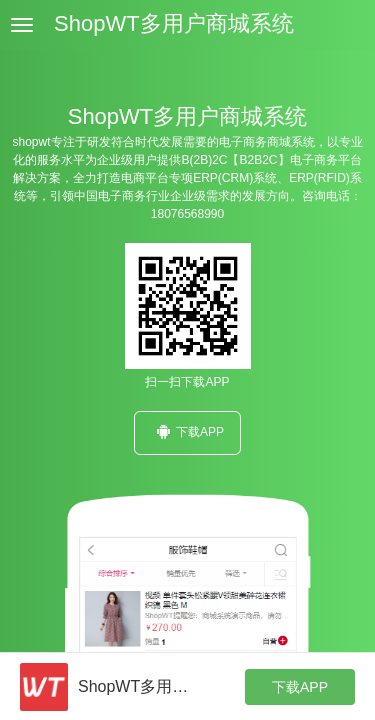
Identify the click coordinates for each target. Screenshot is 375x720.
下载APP (187, 431)
